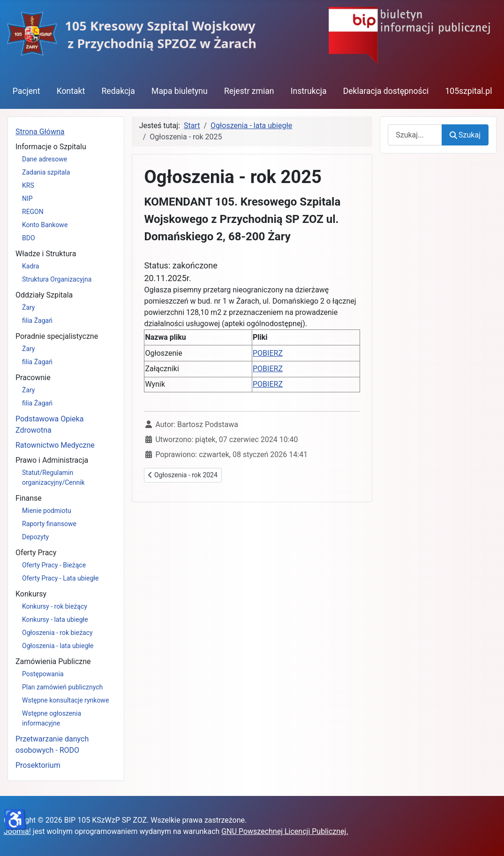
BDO (29, 238)
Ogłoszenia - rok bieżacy (57, 633)
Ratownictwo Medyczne (55, 445)
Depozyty (35, 537)
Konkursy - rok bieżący (55, 606)
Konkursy (31, 594)
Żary (29, 307)
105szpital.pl (468, 91)
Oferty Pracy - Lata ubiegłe (60, 578)
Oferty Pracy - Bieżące (54, 565)
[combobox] (415, 135)
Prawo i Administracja (52, 460)
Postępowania (43, 674)
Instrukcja (309, 91)
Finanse (29, 498)
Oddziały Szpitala (44, 295)
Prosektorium (38, 765)
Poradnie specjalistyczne (57, 336)
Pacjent (26, 91)
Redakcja (118, 91)
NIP (27, 199)
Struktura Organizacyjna (57, 279)
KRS (28, 185)
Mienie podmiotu (47, 511)
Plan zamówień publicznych (62, 687)
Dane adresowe (45, 159)
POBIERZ (268, 353)
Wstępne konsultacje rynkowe (65, 700)
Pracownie (33, 378)
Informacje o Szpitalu (51, 147)
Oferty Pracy (36, 553)
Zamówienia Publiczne (53, 661)
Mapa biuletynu (180, 91)
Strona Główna (40, 132)
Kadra (30, 266)
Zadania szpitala (46, 172)
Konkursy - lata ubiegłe (55, 619)
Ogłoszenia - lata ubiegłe (58, 646)
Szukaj (465, 135)
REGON (33, 212)
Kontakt (71, 91)
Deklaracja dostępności (386, 91)
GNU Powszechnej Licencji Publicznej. (285, 831)
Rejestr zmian (249, 91)
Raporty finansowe (49, 524)
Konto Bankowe (45, 225)
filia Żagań (37, 321)
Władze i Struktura (46, 254)
